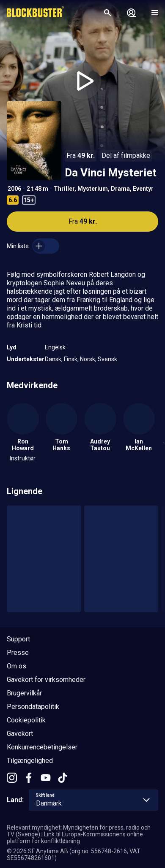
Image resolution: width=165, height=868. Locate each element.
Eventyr (143, 189)
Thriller (64, 189)
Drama (120, 189)
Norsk (88, 359)
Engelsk (55, 347)
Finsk (71, 359)
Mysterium (93, 189)
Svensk (107, 359)
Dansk (53, 359)
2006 (14, 189)
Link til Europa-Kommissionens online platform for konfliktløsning (75, 838)
